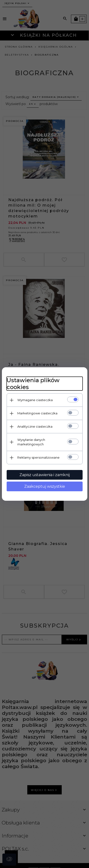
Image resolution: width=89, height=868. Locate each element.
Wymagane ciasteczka (35, 400)
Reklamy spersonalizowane (38, 457)
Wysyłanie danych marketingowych (31, 442)
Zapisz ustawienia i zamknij (45, 475)
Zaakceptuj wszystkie (45, 486)
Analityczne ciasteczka (35, 426)
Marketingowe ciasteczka (37, 413)
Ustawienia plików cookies (33, 384)
